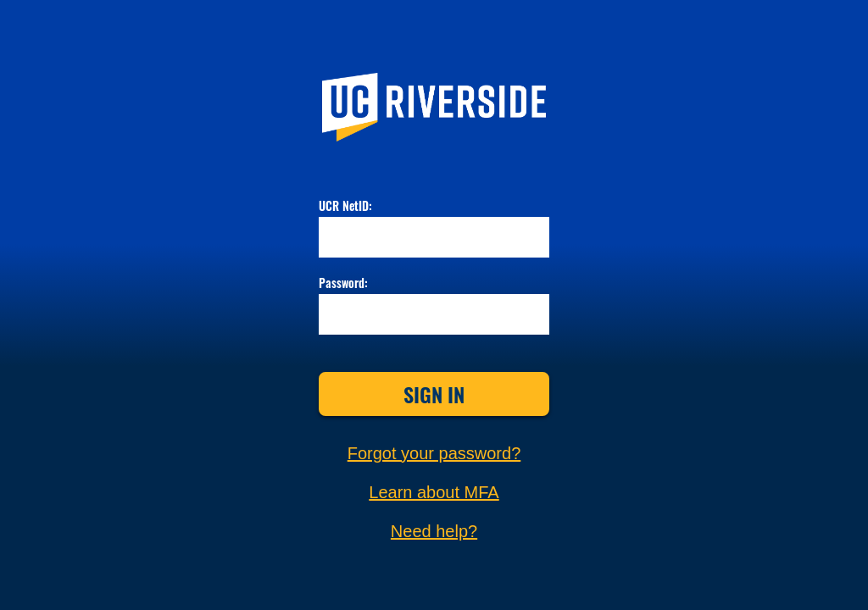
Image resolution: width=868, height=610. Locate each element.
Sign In (434, 394)
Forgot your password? (434, 453)
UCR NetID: (345, 207)
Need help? (434, 531)
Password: (343, 284)
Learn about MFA (434, 492)
